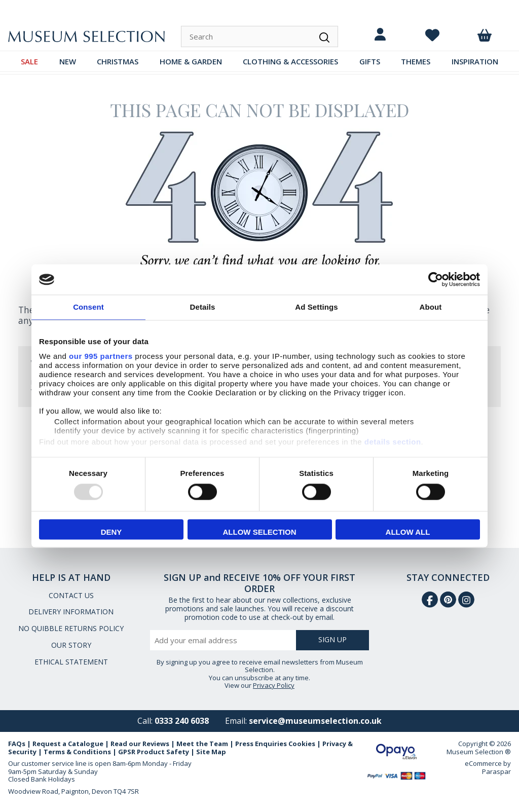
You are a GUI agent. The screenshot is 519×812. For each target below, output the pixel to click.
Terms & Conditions (77, 752)
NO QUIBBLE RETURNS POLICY (71, 628)
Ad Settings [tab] (316, 307)
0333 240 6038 (182, 721)
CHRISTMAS (118, 61)
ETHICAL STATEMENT (71, 662)
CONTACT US (71, 595)
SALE (29, 61)
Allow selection (260, 532)
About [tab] (431, 307)
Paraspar (496, 771)
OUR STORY (71, 645)
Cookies (302, 744)
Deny (112, 532)
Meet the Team (202, 744)
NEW (68, 61)
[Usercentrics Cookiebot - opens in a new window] (436, 279)
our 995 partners (101, 356)
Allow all (408, 532)
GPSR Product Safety (154, 752)
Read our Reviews (140, 744)
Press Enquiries (261, 744)
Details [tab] (203, 307)
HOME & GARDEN (191, 61)
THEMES (416, 61)
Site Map (211, 752)
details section (393, 442)
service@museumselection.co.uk (315, 721)
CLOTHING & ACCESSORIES (290, 61)
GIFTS (370, 61)
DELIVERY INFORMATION (71, 612)
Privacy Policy (274, 685)
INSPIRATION (475, 61)
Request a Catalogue (68, 744)
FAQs (17, 744)
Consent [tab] (88, 307)
